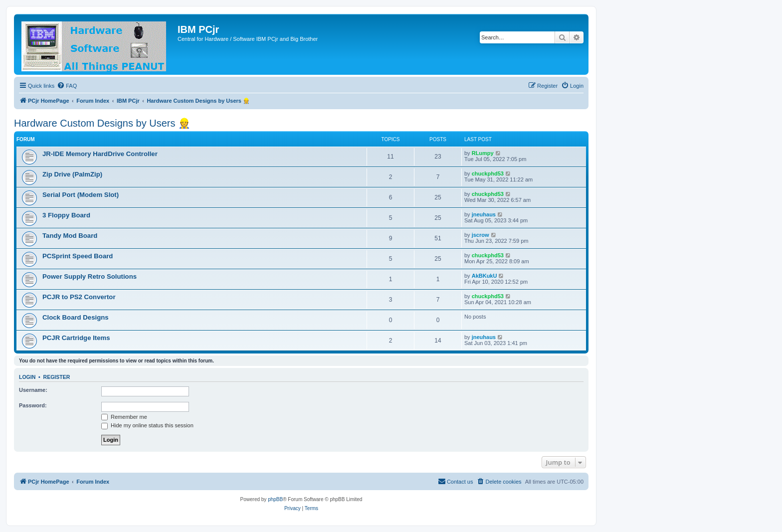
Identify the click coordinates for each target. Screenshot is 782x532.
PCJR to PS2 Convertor (79, 297)
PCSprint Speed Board (78, 256)
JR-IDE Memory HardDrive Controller (100, 154)
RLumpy (483, 153)
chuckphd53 (488, 174)
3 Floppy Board (66, 215)
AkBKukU (485, 276)
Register (57, 377)
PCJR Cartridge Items (76, 338)
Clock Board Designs (76, 317)
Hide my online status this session (147, 425)
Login (27, 377)
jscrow (481, 235)
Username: (33, 390)
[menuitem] (67, 86)
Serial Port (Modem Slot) (81, 195)
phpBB (275, 499)
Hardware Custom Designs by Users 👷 (102, 123)
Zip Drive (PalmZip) (72, 174)
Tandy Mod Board (70, 236)
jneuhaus (484, 214)
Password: (33, 405)
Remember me (124, 417)
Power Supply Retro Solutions (90, 276)
